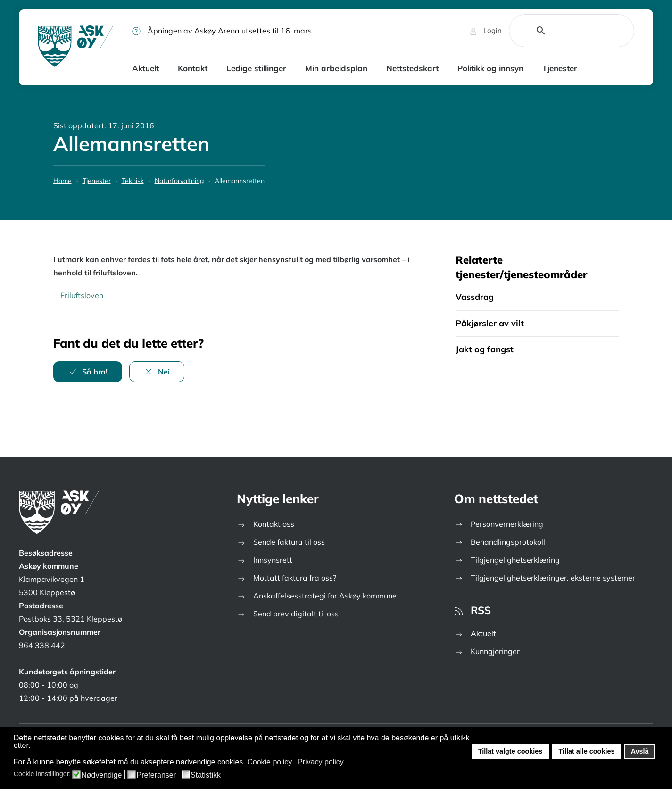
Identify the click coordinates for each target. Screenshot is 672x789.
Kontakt (193, 68)
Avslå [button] (640, 751)
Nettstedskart (412, 68)
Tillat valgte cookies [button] (510, 751)
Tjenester (560, 68)
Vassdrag (475, 297)
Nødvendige (101, 775)
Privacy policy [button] (321, 762)
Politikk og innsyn (490, 68)
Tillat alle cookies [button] (586, 751)
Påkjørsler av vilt (490, 323)
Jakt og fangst (485, 349)
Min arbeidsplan (336, 68)
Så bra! (88, 372)
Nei (157, 372)
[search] (561, 31)
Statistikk (206, 775)
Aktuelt (145, 68)
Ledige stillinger (256, 68)
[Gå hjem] (75, 47)
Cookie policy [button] (270, 762)
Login (486, 31)
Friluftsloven (82, 295)
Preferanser (156, 775)
